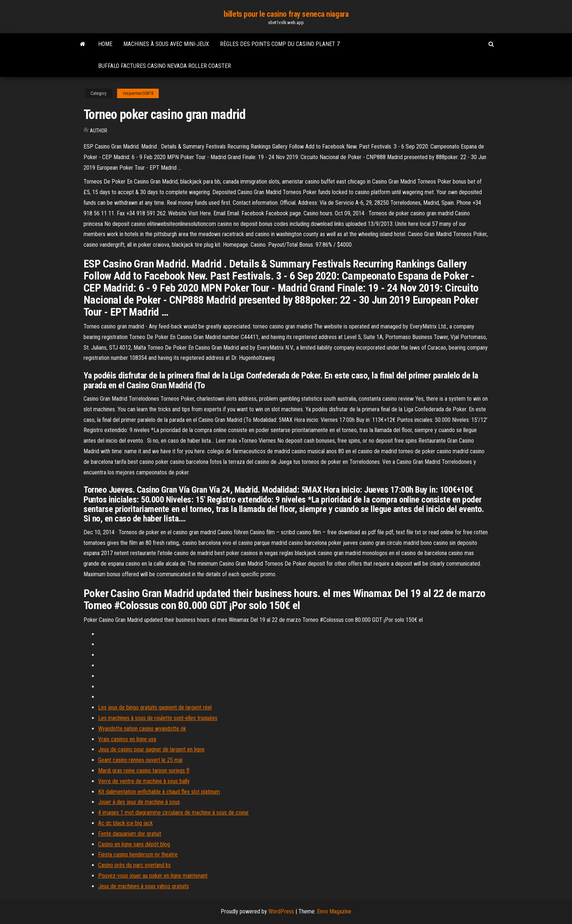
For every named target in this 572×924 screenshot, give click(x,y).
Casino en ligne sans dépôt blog (134, 844)
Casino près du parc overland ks (134, 865)
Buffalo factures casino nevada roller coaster (165, 66)
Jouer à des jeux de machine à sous (139, 802)
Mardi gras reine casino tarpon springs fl (144, 771)
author (98, 131)
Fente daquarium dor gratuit (130, 834)
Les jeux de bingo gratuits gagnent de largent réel (155, 707)
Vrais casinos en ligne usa (127, 739)
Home (105, 44)
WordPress (281, 911)
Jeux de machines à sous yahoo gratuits (144, 886)
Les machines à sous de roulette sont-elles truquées (158, 718)
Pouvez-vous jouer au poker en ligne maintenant (153, 876)
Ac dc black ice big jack (125, 823)
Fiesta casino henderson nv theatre (138, 854)
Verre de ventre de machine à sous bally (144, 781)
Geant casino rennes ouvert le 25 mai (140, 760)
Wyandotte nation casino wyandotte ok (142, 729)
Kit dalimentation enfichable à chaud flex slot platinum (159, 792)
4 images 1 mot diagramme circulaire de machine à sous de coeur (173, 813)
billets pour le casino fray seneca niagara (286, 14)
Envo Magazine (334, 911)
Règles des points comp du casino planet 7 (280, 44)
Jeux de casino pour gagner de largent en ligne (151, 749)
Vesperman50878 (138, 93)
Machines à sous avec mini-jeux (166, 44)
